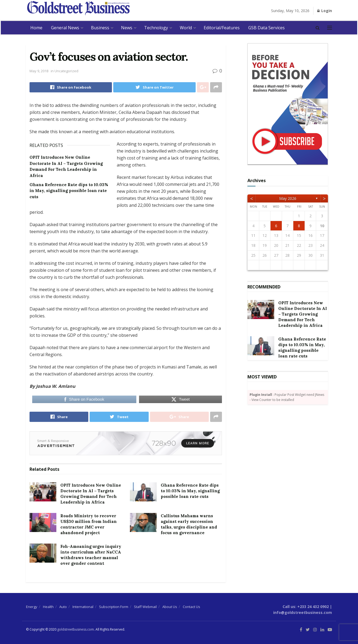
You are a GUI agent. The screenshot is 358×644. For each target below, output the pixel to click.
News (127, 28)
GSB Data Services (266, 28)
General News (65, 28)
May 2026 (288, 198)
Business (100, 28)
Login (325, 11)
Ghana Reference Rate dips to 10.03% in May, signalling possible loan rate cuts (69, 191)
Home (36, 28)
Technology (156, 28)
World (186, 28)
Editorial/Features (222, 28)
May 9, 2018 (39, 71)
